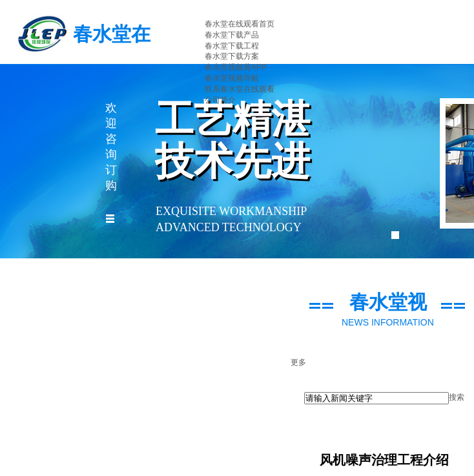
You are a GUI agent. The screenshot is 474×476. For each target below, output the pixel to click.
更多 (298, 362)
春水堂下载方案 (232, 56)
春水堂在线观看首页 (240, 24)
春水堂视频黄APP (236, 67)
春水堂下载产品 (232, 35)
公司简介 (220, 100)
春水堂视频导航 (232, 78)
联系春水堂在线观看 (240, 89)
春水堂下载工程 (232, 46)
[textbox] (376, 398)
